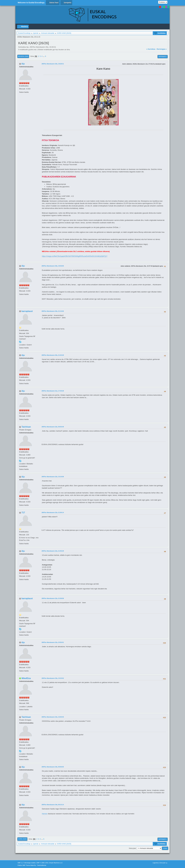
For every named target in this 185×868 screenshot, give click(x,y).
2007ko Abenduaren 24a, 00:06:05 (53, 767)
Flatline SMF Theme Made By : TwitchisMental (32, 865)
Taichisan (26, 427)
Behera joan (23, 56)
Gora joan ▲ (163, 863)
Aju (23, 64)
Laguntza (155, 863)
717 (23, 513)
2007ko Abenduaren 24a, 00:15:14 (53, 805)
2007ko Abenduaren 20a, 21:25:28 (53, 355)
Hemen (45, 814)
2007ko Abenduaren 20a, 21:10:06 (53, 311)
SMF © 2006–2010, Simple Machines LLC (50, 863)
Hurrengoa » (162, 49)
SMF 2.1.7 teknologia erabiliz (27, 863)
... (44, 56)
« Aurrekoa (151, 49)
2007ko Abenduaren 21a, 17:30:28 (53, 391)
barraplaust (27, 311)
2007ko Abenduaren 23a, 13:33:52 (53, 678)
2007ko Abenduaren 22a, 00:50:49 (53, 427)
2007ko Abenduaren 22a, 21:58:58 (53, 598)
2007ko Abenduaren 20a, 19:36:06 (53, 266)
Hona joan (132, 848)
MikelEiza (26, 678)
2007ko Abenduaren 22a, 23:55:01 (53, 642)
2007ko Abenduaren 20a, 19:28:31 (53, 64)
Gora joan (22, 839)
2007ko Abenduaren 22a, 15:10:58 (53, 477)
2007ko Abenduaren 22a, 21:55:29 (53, 551)
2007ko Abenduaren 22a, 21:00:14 (53, 512)
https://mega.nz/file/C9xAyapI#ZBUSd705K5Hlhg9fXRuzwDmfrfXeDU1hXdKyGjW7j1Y (75, 256)
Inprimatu (163, 57)
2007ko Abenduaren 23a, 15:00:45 (53, 717)
